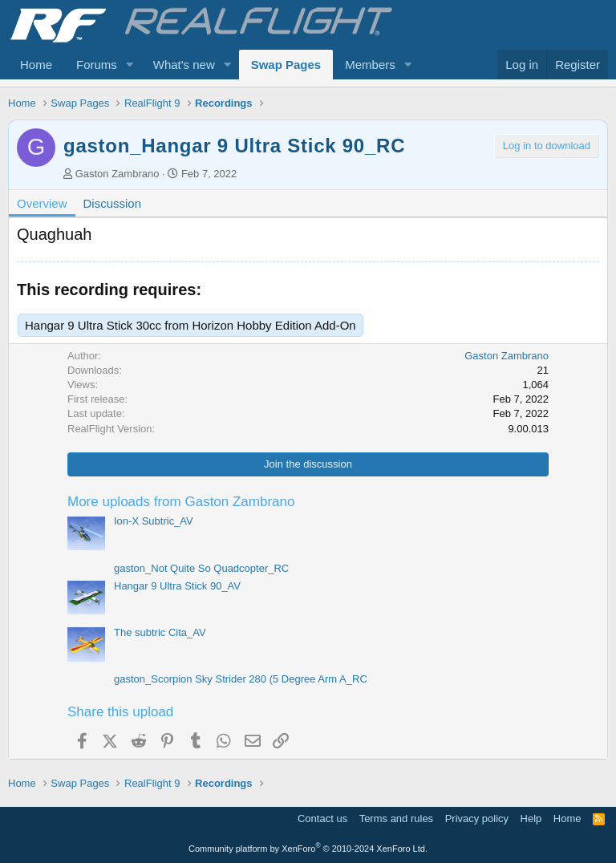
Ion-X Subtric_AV (154, 521)
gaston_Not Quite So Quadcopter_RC (201, 568)
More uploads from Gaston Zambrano (181, 502)
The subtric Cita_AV (160, 632)
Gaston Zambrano (118, 174)
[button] (130, 65)
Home (36, 65)
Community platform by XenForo (308, 849)
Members (370, 65)
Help (531, 818)
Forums (97, 65)
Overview (42, 203)
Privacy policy (477, 818)
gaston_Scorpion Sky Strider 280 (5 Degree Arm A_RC (241, 679)
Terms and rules (396, 818)
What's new (184, 65)
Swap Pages (286, 65)
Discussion (113, 203)
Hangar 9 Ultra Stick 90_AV (177, 586)
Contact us (322, 818)
